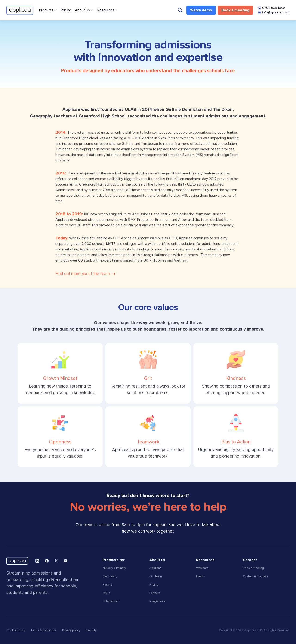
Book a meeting (253, 568)
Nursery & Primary (114, 568)
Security (91, 630)
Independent (111, 601)
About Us (82, 10)
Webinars (202, 568)
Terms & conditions (44, 630)
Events (200, 576)
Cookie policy (16, 630)
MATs (106, 593)
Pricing (66, 10)
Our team (156, 576)
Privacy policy (71, 630)
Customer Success (256, 576)
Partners (155, 593)
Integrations (157, 601)
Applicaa (155, 568)
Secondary (110, 576)
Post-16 (108, 585)
